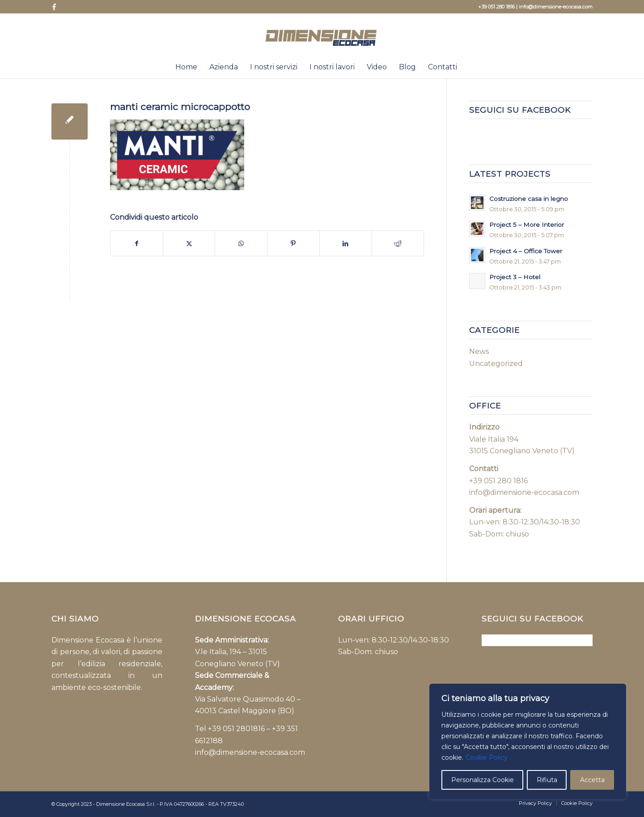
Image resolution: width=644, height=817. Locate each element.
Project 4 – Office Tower (526, 251)
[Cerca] (469, 67)
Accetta (592, 780)
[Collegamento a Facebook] (54, 7)
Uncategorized (496, 364)
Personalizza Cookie (483, 780)
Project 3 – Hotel (515, 277)
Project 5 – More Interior (527, 225)
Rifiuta (547, 780)
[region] (528, 741)
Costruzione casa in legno (529, 199)
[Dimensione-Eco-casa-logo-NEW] (322, 35)
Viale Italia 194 (495, 439)
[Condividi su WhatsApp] (241, 243)
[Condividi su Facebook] (137, 243)
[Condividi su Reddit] (398, 243)
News (479, 351)
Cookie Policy (487, 757)
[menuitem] (186, 67)
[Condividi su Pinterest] (293, 243)
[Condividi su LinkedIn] (346, 243)
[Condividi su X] (189, 243)
